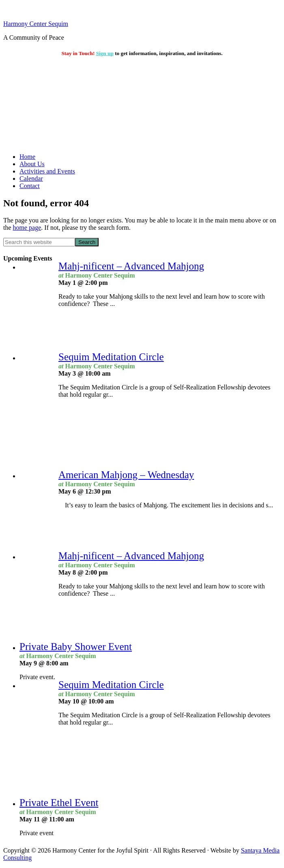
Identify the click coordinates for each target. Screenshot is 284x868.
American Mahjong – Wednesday (126, 475)
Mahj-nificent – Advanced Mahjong (131, 266)
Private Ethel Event (59, 803)
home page (27, 228)
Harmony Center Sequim (36, 24)
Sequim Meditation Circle (111, 357)
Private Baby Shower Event (76, 647)
